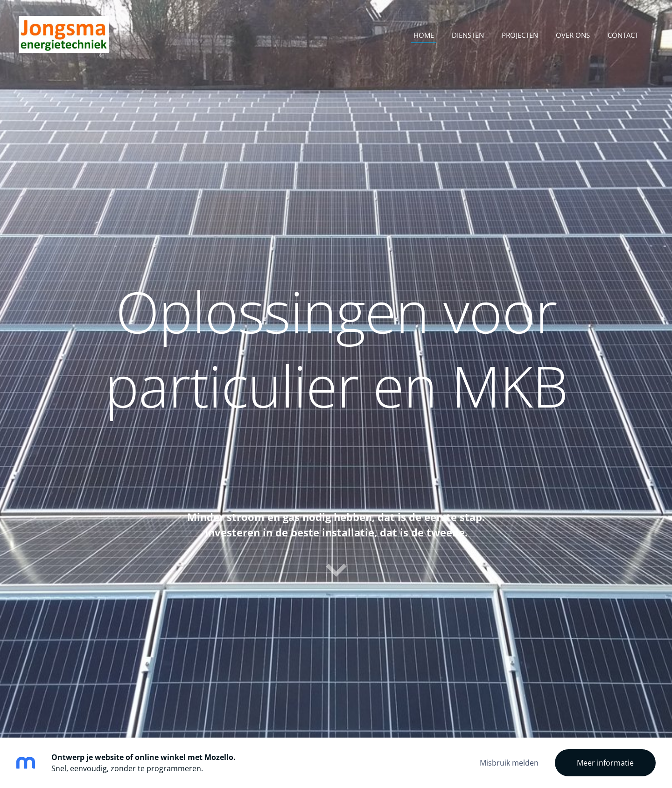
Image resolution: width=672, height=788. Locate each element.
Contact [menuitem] (623, 35)
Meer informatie (605, 763)
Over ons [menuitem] (573, 35)
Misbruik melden (509, 763)
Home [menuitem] (424, 35)
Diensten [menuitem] (468, 35)
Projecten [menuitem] (520, 35)
